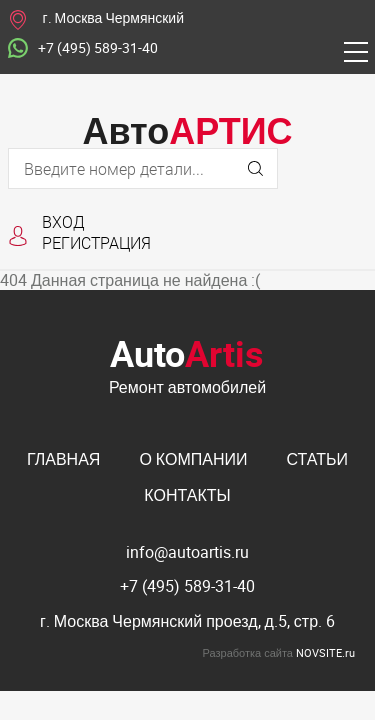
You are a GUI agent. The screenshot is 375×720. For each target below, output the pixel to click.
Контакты (187, 495)
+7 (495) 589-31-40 (83, 49)
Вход (63, 221)
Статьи (317, 459)
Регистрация (96, 242)
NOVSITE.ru (325, 652)
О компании (193, 459)
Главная (63, 459)
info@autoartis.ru (187, 552)
